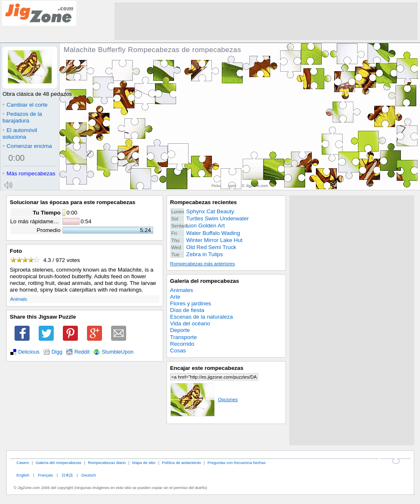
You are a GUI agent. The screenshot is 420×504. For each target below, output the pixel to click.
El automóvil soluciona (20, 133)
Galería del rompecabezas (205, 281)
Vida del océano (190, 323)
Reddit (82, 352)
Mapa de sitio (144, 463)
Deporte (180, 330)
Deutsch (89, 475)
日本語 (67, 475)
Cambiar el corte (25, 105)
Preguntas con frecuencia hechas (237, 463)
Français (45, 475)
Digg (57, 352)
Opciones (204, 399)
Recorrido (182, 344)
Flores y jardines (191, 303)
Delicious (29, 352)
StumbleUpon (118, 352)
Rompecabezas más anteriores (203, 264)
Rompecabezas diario (107, 463)
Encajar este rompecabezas (207, 368)
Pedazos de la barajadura (22, 117)
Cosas (178, 351)
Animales (182, 290)
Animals (19, 299)
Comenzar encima (27, 146)
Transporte (184, 337)
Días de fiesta (187, 310)
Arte (175, 297)
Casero (22, 463)
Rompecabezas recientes (204, 202)
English (23, 475)
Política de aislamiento (181, 463)
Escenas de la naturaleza (202, 317)
